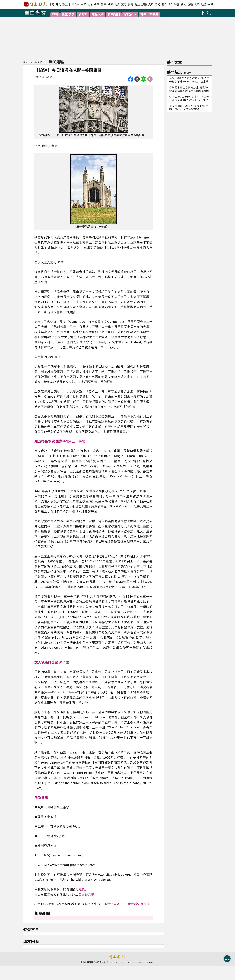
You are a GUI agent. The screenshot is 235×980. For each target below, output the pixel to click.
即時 (52, 4)
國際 (110, 4)
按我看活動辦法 (139, 904)
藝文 (184, 4)
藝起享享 (68, 14)
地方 (117, 4)
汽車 (151, 4)
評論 (177, 4)
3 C (171, 4)
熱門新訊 (179, 72)
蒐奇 (124, 4)
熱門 (58, 4)
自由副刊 (114, 14)
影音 (131, 4)
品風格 (83, 14)
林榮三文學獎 (149, 14)
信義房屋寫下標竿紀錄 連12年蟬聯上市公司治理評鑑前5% (189, 108)
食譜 (197, 4)
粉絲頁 (80, 889)
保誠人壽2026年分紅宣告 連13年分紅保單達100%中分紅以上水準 (189, 80)
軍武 (83, 4)
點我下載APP (114, 904)
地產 (204, 4)
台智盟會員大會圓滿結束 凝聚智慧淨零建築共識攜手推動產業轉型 (189, 89)
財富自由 (74, 4)
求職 (210, 4)
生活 (97, 4)
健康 (104, 4)
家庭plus (130, 14)
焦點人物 (98, 14)
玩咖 (190, 4)
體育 (164, 4)
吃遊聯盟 (57, 62)
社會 (90, 4)
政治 (65, 4)
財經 (137, 4)
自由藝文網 (86, 894)
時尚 (158, 4)
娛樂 (144, 4)
